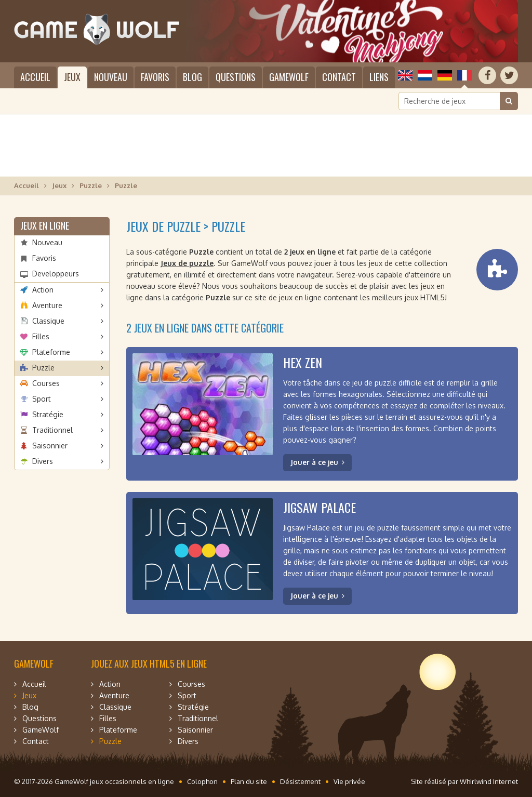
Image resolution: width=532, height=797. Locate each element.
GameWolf (289, 77)
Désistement (300, 781)
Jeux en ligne (45, 225)
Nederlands (425, 75)
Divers (43, 461)
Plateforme (51, 352)
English (405, 75)
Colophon (202, 781)
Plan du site (249, 781)
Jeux (72, 77)
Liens (379, 77)
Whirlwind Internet (489, 781)
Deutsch (445, 75)
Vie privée (349, 781)
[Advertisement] (266, 145)
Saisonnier (50, 446)
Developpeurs (56, 274)
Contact (339, 77)
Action (43, 290)
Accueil (35, 77)
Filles (41, 336)
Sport (42, 399)
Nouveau (111, 77)
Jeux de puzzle (187, 263)
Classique (48, 321)
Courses (46, 383)
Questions (236, 77)
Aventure (47, 305)
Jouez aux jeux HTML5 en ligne (149, 663)
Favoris (155, 77)
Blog (192, 77)
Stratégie (48, 414)
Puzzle (91, 185)
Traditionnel (52, 430)
